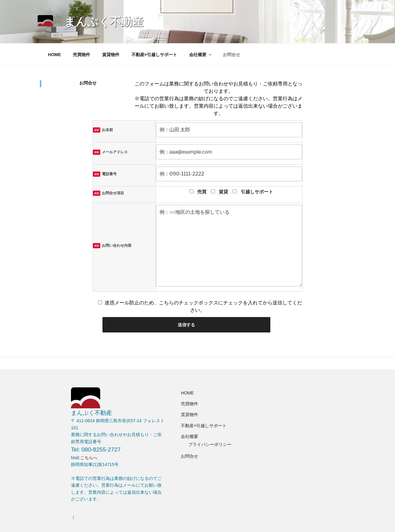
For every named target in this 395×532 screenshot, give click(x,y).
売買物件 (81, 55)
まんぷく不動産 (104, 22)
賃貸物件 (111, 55)
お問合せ (231, 55)
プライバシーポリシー (210, 444)
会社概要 (201, 55)
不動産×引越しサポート (154, 55)
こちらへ (89, 458)
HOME (54, 55)
